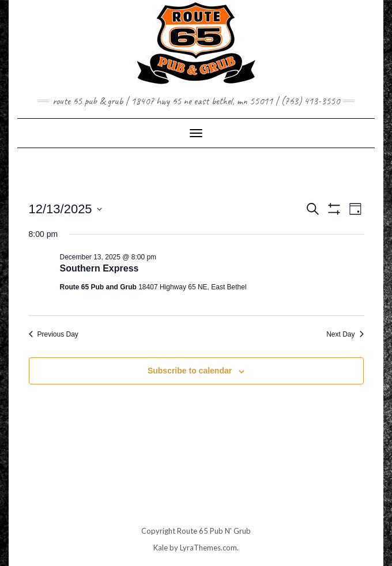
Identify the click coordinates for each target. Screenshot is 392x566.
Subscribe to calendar (190, 371)
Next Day (345, 334)
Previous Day (54, 334)
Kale (161, 548)
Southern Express (99, 268)
